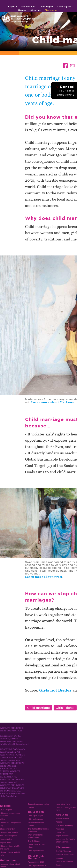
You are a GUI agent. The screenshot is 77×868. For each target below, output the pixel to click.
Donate (31, 808)
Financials (60, 829)
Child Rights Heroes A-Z (38, 866)
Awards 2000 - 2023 (36, 862)
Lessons (59, 858)
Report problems (63, 836)
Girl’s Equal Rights (35, 816)
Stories (59, 865)
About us (36, 10)
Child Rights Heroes (36, 857)
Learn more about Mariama (53, 402)
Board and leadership (65, 825)
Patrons (59, 822)
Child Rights (47, 6)
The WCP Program (64, 851)
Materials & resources (65, 855)
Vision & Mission (63, 818)
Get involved (28, 6)
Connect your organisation (39, 804)
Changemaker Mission (9, 832)
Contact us (60, 832)
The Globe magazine (9, 836)
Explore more (5, 843)
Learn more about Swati (44, 577)
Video (2, 819)
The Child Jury (34, 841)
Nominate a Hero (63, 804)
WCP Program (6, 810)
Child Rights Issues (36, 851)
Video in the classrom (65, 862)
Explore (12, 6)
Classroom (51, 10)
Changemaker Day (8, 829)
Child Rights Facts (35, 819)
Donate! (65, 91)
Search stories (6, 839)
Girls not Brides (55, 690)
